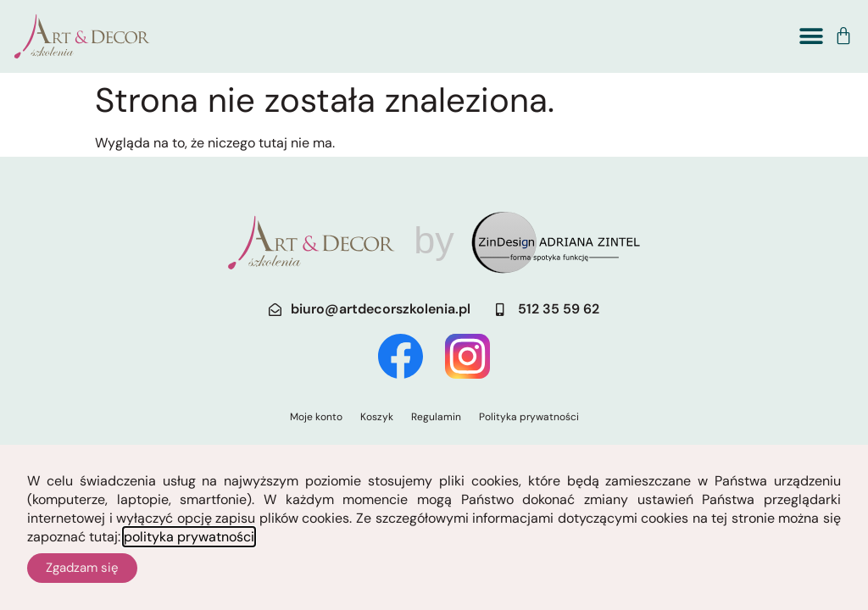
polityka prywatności (189, 537)
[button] (811, 36)
